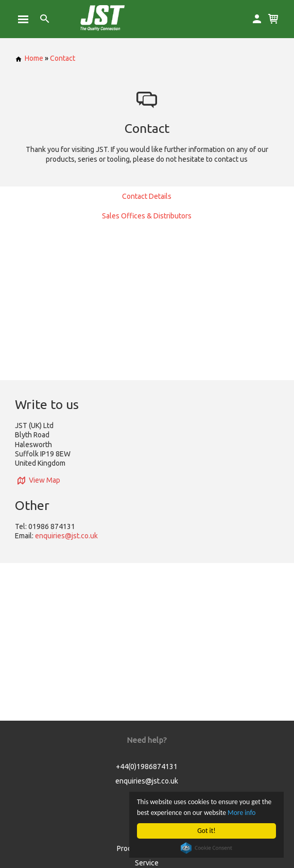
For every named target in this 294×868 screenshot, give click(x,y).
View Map (38, 480)
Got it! (206, 831)
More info (241, 813)
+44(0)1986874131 (147, 767)
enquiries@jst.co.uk (66, 536)
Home (29, 58)
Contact (63, 58)
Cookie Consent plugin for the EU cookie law (206, 848)
